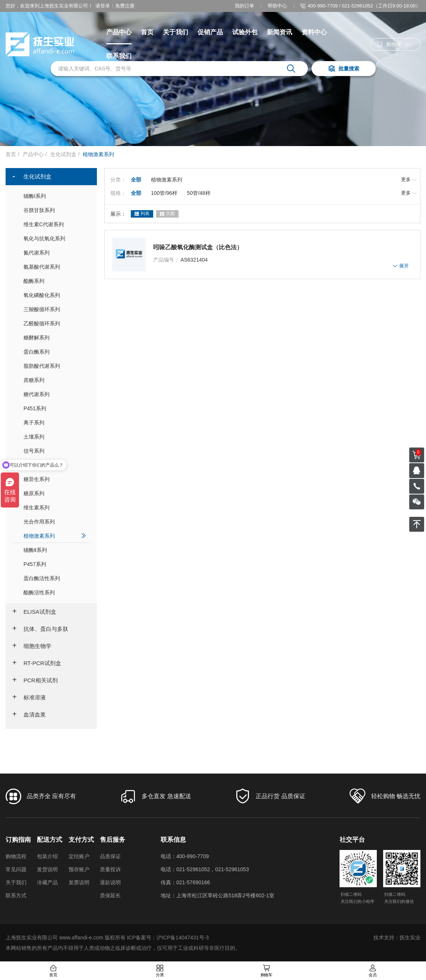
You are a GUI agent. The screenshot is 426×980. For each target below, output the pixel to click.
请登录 (103, 6)
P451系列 (55, 408)
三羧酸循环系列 (55, 309)
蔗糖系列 (55, 380)
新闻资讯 (280, 32)
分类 (160, 971)
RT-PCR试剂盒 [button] (37, 663)
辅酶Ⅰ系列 (55, 196)
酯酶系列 (55, 281)
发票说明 (79, 882)
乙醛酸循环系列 (55, 323)
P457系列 (55, 564)
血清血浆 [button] (29, 715)
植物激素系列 (55, 536)
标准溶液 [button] (29, 698)
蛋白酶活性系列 (55, 578)
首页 (147, 32)
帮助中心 (277, 6)
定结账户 (79, 856)
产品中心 (119, 32)
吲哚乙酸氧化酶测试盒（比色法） (198, 247)
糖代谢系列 (55, 394)
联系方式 (16, 895)
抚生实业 (410, 938)
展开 (401, 266)
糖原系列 (55, 493)
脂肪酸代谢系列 (55, 366)
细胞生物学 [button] (32, 646)
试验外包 (245, 32)
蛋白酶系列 (55, 352)
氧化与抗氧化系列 (55, 238)
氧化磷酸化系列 (55, 295)
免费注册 (125, 6)
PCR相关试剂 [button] (35, 680)
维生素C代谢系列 (55, 224)
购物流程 (16, 856)
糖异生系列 (55, 479)
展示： (118, 214)
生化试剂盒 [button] (32, 176)
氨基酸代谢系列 (55, 267)
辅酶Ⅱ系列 (55, 550)
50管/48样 (199, 193)
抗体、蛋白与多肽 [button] (40, 629)
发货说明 (47, 869)
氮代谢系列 (55, 252)
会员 (373, 971)
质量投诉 (110, 869)
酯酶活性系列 (55, 592)
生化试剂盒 (63, 154)
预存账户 (79, 869)
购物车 (266, 971)
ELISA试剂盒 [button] (34, 612)
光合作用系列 (55, 521)
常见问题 (16, 869)
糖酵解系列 (55, 337)
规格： (118, 193)
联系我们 (119, 56)
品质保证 (110, 856)
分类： (118, 180)
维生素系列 (55, 507)
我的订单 (244, 6)
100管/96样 (164, 193)
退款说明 (110, 882)
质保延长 (110, 895)
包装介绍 (47, 856)
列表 (142, 214)
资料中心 (314, 32)
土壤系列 (55, 437)
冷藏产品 (47, 882)
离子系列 (55, 422)
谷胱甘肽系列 (55, 210)
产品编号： (166, 260)
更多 (409, 180)
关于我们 (176, 32)
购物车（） (395, 45)
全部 (136, 180)
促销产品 (210, 32)
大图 (167, 214)
